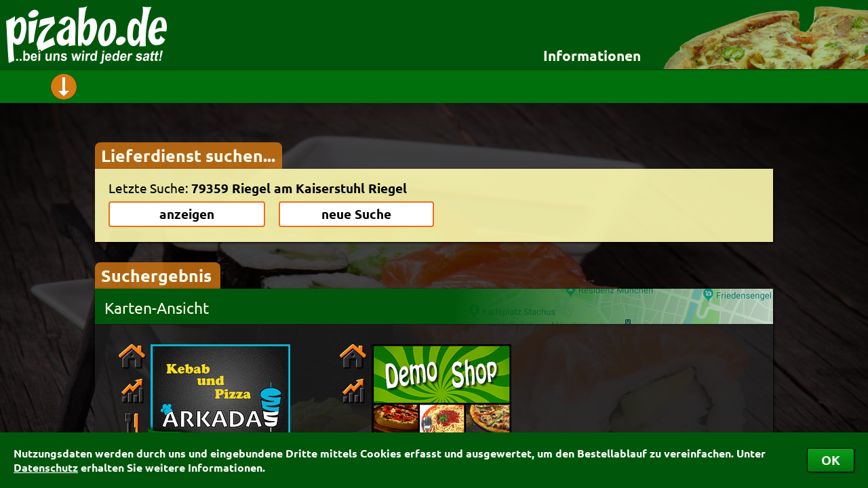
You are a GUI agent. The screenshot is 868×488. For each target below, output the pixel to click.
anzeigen (187, 214)
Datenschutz (46, 467)
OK (831, 460)
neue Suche (356, 214)
